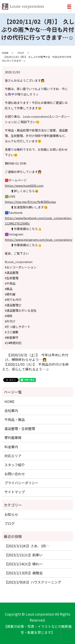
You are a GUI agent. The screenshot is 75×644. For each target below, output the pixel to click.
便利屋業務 (13, 438)
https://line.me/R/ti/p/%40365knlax (30, 202)
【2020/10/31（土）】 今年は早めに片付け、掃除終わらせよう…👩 (37, 357)
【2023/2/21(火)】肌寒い (23, 555)
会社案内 (11, 410)
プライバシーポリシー (21, 483)
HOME (5, 53)
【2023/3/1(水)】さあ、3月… (27, 546)
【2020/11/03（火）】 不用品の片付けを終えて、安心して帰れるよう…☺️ (35, 367)
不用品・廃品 (15, 419)
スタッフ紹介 (15, 465)
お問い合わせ (15, 474)
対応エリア (13, 456)
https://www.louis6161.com (24, 185)
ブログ (21, 53)
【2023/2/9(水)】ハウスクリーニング (33, 582)
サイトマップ (15, 492)
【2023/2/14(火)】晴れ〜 (23, 564)
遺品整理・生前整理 (20, 428)
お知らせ (11, 514)
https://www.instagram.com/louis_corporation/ (39, 240)
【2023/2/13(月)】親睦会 (23, 573)
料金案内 (11, 447)
